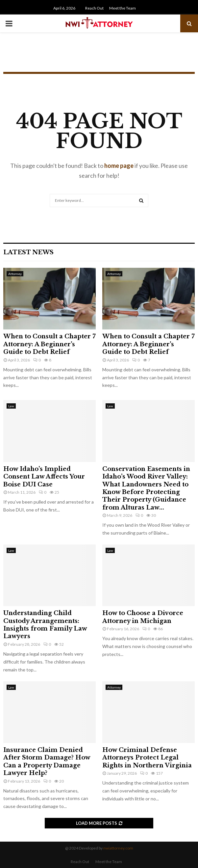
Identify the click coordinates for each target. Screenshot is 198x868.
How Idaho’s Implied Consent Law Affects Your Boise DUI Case (44, 477)
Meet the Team (123, 8)
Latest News (28, 252)
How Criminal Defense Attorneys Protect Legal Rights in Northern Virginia (147, 758)
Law (11, 406)
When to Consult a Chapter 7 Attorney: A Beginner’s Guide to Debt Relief (49, 344)
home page (119, 166)
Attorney (15, 274)
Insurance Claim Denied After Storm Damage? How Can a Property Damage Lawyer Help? (47, 761)
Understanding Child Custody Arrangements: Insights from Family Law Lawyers (45, 625)
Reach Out (94, 8)
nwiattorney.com (118, 848)
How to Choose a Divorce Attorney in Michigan (143, 617)
